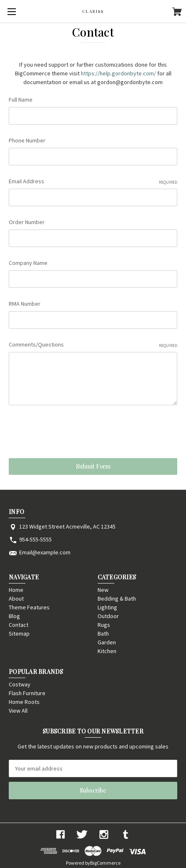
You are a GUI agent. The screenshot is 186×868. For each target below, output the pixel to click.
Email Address (93, 181)
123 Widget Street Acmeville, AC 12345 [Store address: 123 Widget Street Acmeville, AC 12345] (67, 526)
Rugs (104, 625)
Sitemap (19, 634)
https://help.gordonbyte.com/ (118, 73)
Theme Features (29, 607)
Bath (103, 634)
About (16, 599)
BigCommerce (105, 863)
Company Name (28, 263)
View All (18, 711)
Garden (107, 642)
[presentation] (72, 433)
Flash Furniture (27, 693)
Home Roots (24, 702)
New (103, 590)
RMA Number (25, 304)
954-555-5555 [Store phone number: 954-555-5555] (35, 539)
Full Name (21, 100)
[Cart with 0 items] (177, 13)
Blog (14, 616)
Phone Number (27, 140)
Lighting (107, 607)
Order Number (27, 222)
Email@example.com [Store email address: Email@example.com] (45, 552)
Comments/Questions (93, 345)
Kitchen (107, 651)
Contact (19, 625)
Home (16, 590)
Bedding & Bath (117, 599)
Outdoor (108, 616)
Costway (20, 684)
